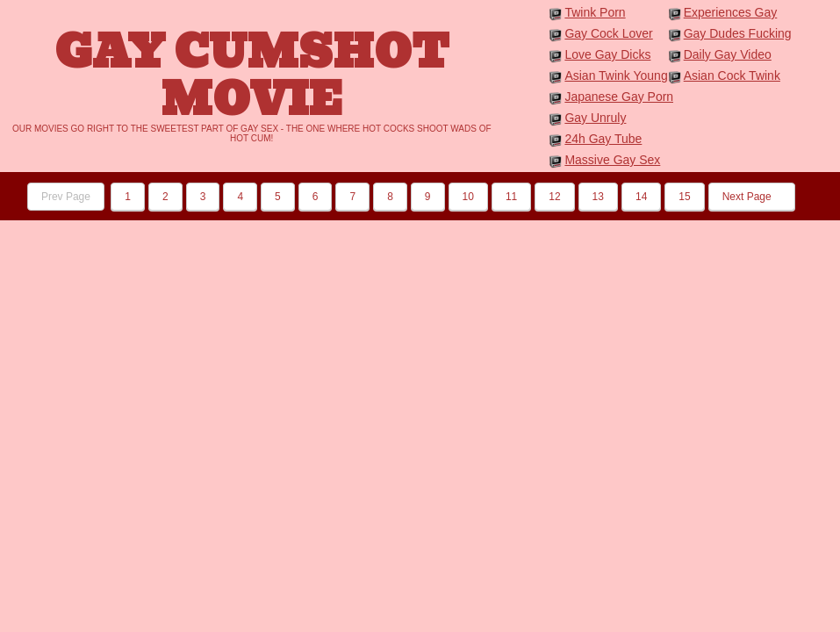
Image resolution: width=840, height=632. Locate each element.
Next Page (752, 197)
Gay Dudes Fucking (738, 33)
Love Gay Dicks (607, 54)
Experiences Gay (731, 12)
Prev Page (66, 197)
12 (554, 197)
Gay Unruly (595, 118)
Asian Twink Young (616, 75)
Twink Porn (595, 12)
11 (511, 197)
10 (468, 197)
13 (598, 197)
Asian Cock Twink (732, 75)
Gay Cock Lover (608, 33)
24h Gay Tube (603, 139)
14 (641, 197)
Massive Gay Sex (612, 160)
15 (684, 197)
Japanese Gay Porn (619, 97)
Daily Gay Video (728, 54)
